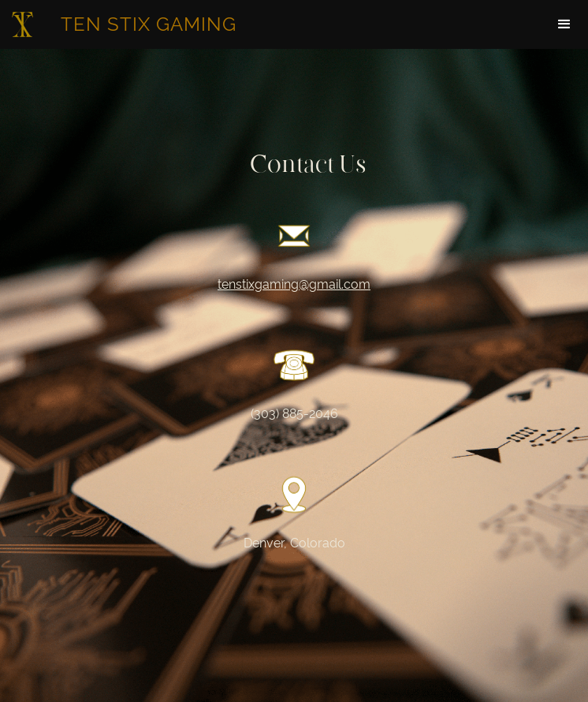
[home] (126, 24)
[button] (564, 24)
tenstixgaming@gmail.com (294, 284)
